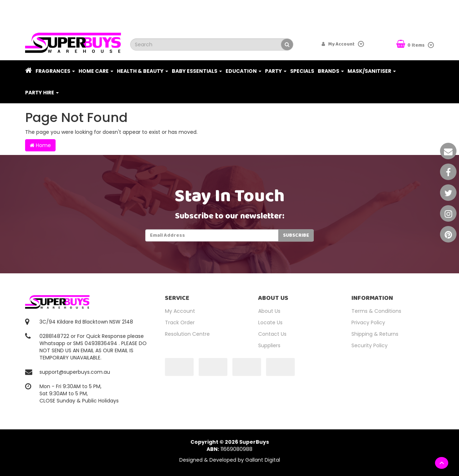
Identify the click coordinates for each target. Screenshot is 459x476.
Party (276, 71)
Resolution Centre (187, 334)
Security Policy (370, 345)
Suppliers (269, 345)
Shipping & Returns (375, 334)
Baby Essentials (197, 71)
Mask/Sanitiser (372, 71)
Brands (331, 71)
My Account (180, 311)
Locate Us (270, 322)
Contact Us (272, 334)
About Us (269, 311)
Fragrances (55, 71)
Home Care (96, 71)
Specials (302, 71)
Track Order (180, 322)
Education (243, 71)
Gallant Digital (263, 460)
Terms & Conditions (376, 311)
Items (411, 45)
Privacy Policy (368, 322)
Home (40, 145)
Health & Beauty (143, 71)
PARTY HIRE (42, 93)
